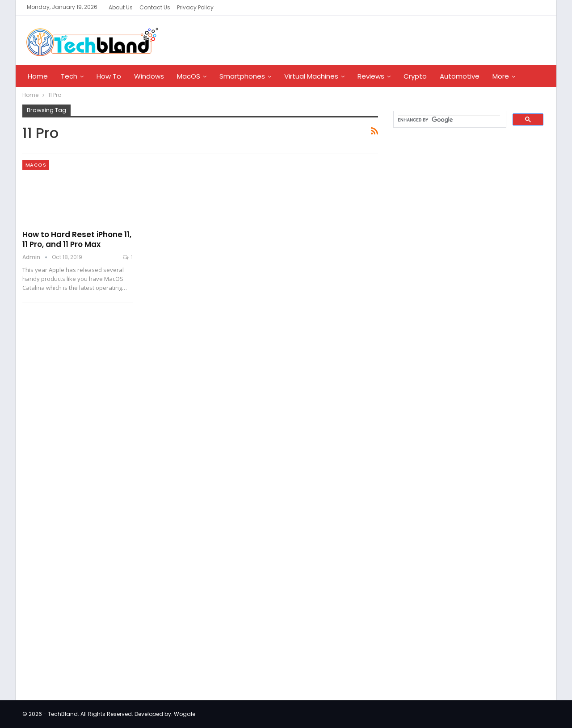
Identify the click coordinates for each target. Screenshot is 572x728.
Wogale (185, 714)
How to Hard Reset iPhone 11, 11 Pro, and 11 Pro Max (77, 239)
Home (38, 76)
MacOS (189, 76)
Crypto (415, 76)
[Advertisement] (454, 279)
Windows (149, 76)
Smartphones (242, 76)
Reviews (371, 76)
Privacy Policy (195, 7)
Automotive (460, 76)
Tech (69, 76)
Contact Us (155, 7)
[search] (449, 120)
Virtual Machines (311, 76)
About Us (121, 7)
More (501, 76)
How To (109, 76)
